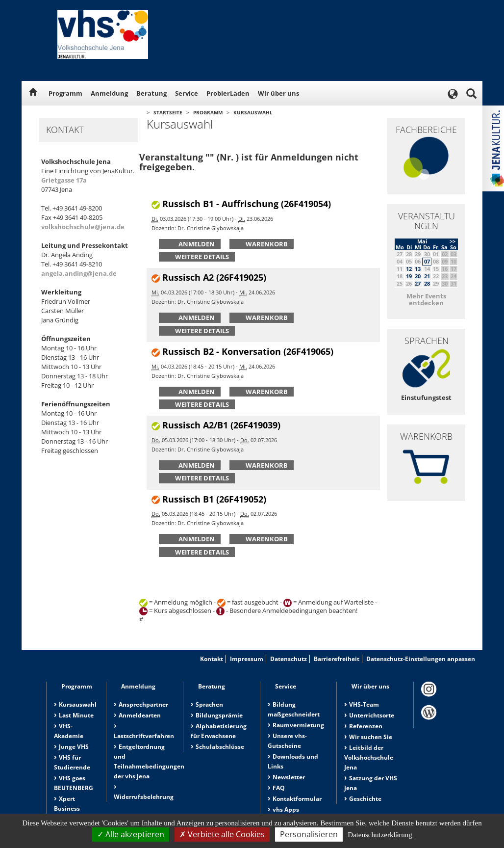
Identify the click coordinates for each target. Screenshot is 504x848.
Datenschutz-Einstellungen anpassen (421, 659)
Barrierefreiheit (337, 659)
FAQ (279, 788)
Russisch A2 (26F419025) (214, 277)
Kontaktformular (297, 799)
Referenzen (366, 726)
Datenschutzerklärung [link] (380, 835)
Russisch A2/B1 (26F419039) (221, 425)
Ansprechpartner (143, 704)
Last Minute (76, 715)
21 (427, 276)
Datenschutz (289, 659)
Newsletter (289, 777)
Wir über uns (278, 93)
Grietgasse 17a (64, 180)
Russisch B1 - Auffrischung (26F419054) (247, 204)
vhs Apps (286, 809)
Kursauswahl (253, 112)
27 (418, 283)
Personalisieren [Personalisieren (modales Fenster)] (309, 834)
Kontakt (212, 659)
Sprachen (209, 704)
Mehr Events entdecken (426, 299)
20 (418, 276)
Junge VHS (74, 747)
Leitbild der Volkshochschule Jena (369, 757)
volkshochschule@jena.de (83, 227)
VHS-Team (364, 704)
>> (453, 241)
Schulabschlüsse (220, 747)
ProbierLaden (228, 93)
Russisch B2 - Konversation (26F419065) (248, 351)
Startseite (168, 112)
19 (409, 276)
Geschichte (365, 799)
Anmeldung (109, 93)
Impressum (247, 659)
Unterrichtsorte (372, 715)
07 (427, 261)
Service (187, 93)
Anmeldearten (140, 715)
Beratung (151, 93)
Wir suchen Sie (371, 737)
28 (427, 283)
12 (409, 269)
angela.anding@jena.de (79, 273)
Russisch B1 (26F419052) (214, 499)
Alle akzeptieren (131, 834)
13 (418, 269)
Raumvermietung (298, 725)
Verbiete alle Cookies (222, 834)
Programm (65, 93)
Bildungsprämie (219, 715)
